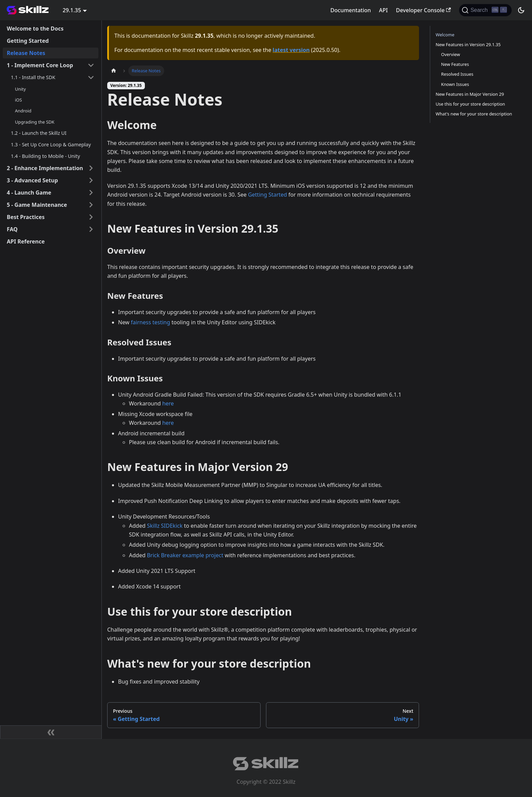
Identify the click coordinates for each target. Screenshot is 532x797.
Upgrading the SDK (35, 122)
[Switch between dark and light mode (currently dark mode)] (521, 10)
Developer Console (423, 10)
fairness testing (151, 322)
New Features (455, 64)
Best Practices (26, 217)
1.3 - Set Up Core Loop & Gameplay (51, 144)
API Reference (26, 241)
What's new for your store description (474, 114)
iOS (18, 100)
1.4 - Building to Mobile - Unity (45, 156)
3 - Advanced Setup (32, 180)
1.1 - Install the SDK (33, 77)
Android (23, 111)
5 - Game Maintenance (37, 205)
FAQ (12, 229)
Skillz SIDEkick (165, 526)
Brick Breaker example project (185, 555)
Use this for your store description (470, 104)
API (383, 10)
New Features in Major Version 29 (470, 94)
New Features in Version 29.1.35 (468, 44)
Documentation (351, 10)
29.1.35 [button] (72, 10)
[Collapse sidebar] (51, 732)
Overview (451, 54)
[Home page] (114, 71)
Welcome (445, 35)
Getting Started (28, 41)
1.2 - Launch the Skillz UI (39, 133)
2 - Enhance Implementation (45, 168)
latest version (291, 50)
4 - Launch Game (29, 193)
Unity (20, 89)
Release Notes (26, 53)
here (168, 403)
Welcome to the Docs (35, 29)
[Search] (485, 10)
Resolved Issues (457, 74)
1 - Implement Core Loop (40, 65)
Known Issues (455, 84)
